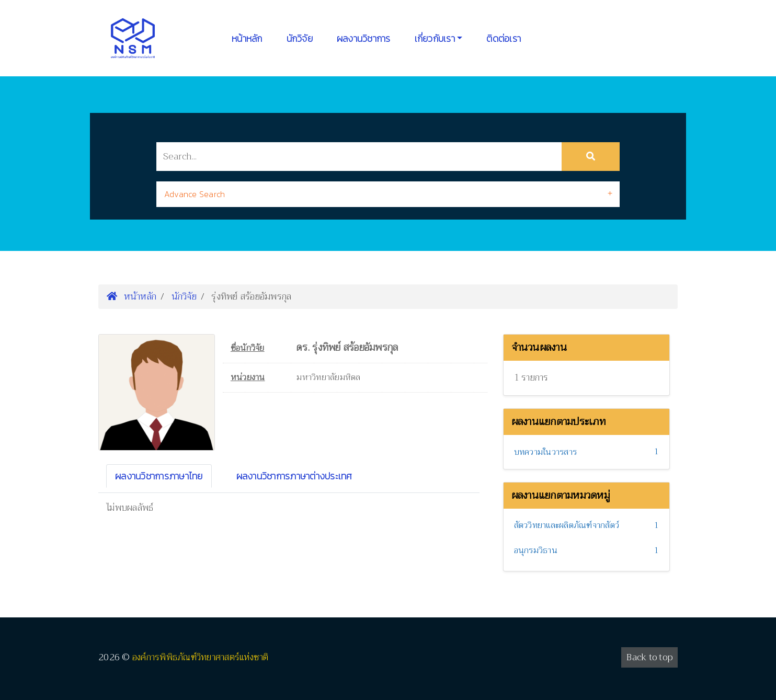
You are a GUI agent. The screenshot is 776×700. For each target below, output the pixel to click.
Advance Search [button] (195, 194)
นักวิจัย (300, 38)
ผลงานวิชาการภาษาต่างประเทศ (294, 476)
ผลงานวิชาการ (364, 38)
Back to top (649, 657)
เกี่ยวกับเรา (435, 38)
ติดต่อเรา (504, 38)
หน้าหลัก (247, 38)
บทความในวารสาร (546, 452)
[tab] (388, 194)
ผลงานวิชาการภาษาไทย (159, 476)
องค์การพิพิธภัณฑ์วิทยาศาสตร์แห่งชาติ (201, 657)
